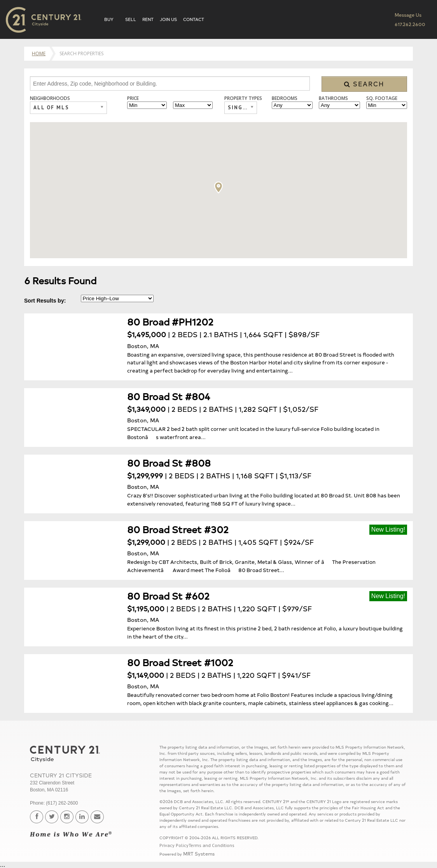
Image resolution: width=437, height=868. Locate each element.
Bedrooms (285, 98)
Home (39, 53)
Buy (109, 19)
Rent (148, 19)
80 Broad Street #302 (178, 529)
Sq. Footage (382, 98)
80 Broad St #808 (169, 463)
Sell (131, 19)
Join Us (168, 19)
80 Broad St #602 (168, 596)
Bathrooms (333, 98)
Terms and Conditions (212, 845)
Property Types (243, 98)
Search (364, 84)
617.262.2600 (410, 24)
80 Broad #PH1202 (170, 321)
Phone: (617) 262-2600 (54, 803)
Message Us (408, 15)
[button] (218, 187)
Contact (194, 19)
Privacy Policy (174, 845)
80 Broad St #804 (169, 396)
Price (133, 98)
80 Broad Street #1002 (180, 662)
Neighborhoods (50, 98)
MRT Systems (199, 853)
